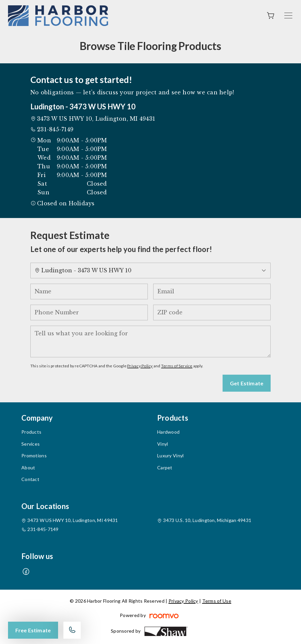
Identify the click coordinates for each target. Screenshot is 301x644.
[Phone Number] (89, 312)
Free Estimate (33, 630)
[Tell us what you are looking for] (150, 341)
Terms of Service (177, 366)
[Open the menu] (288, 15)
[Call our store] (72, 630)
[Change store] (150, 270)
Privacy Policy (140, 366)
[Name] (89, 291)
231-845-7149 (55, 129)
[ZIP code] (212, 312)
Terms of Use (217, 601)
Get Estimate (247, 383)
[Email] (212, 291)
